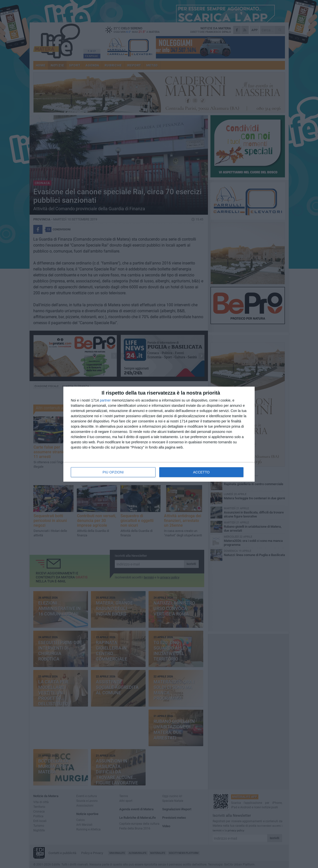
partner (105, 400)
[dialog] (159, 434)
